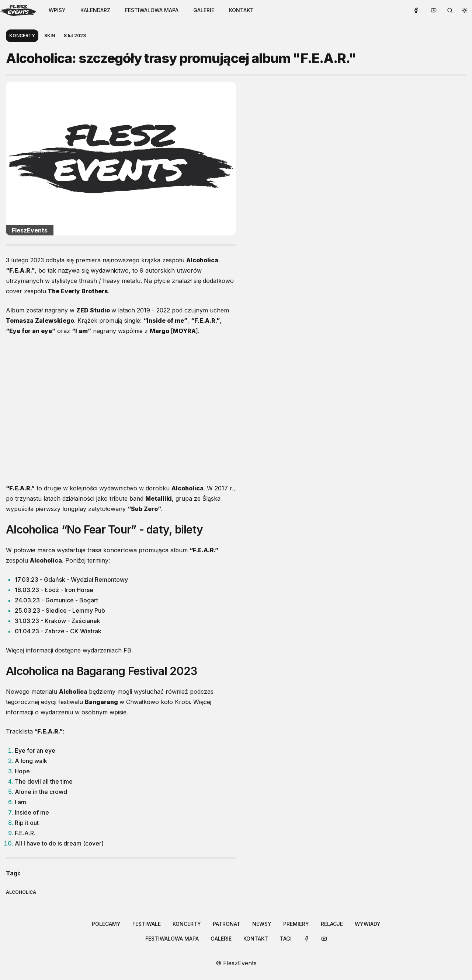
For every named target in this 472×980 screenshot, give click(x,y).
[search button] (450, 10)
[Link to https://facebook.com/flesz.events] (416, 10)
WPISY (57, 10)
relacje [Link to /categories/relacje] (332, 924)
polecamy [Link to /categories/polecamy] (106, 924)
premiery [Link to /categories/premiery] (296, 924)
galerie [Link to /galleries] (204, 10)
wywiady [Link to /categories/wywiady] (368, 924)
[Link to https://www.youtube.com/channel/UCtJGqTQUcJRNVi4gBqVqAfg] (434, 10)
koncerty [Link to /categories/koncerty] (187, 924)
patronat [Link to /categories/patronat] (227, 924)
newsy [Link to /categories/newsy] (262, 924)
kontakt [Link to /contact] (241, 10)
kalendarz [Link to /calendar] (95, 10)
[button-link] (95, 10)
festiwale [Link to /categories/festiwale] (147, 924)
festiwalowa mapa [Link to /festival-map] (152, 10)
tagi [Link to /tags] (286, 939)
